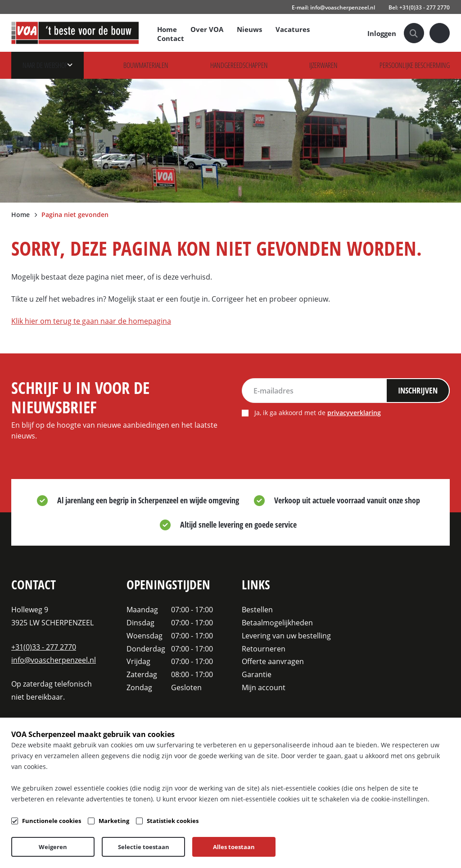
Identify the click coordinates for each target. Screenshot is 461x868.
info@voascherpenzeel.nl (54, 660)
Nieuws (251, 29)
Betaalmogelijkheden (277, 622)
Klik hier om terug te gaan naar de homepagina (91, 321)
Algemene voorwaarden (128, 847)
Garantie (257, 674)
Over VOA (208, 29)
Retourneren (264, 649)
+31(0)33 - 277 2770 (44, 647)
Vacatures (294, 29)
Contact (172, 38)
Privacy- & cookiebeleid (201, 847)
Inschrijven (416, 391)
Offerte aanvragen (273, 661)
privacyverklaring (357, 415)
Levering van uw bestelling (286, 635)
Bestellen (257, 609)
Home (168, 29)
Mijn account (264, 687)
